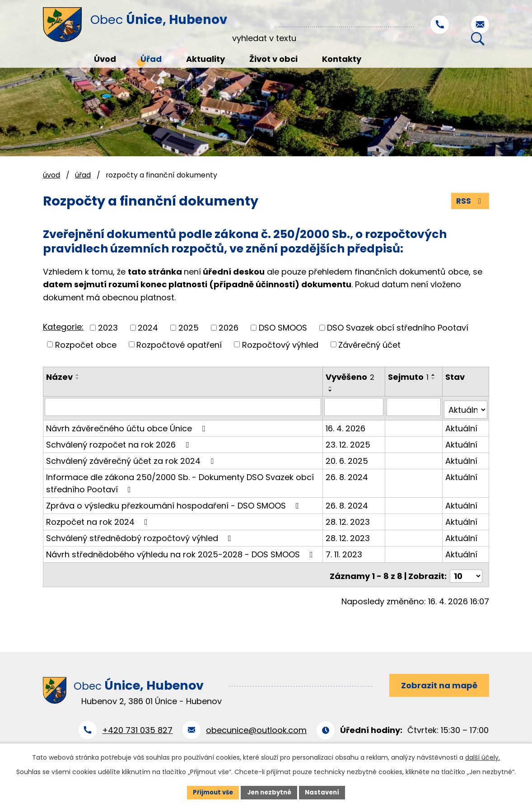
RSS (470, 202)
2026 (229, 328)
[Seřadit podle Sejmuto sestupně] (393, 392)
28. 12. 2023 (348, 519)
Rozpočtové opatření (179, 345)
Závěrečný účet (369, 345)
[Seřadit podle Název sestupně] (78, 379)
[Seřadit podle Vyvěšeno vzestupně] (331, 388)
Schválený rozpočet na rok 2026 (119, 442)
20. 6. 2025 (347, 458)
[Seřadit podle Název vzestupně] (78, 376)
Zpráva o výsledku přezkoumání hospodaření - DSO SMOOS (174, 503)
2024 (148, 328)
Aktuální (462, 426)
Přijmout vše (210, 792)
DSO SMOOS (283, 328)
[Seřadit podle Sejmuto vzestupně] (393, 388)
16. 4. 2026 (346, 426)
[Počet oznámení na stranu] (466, 571)
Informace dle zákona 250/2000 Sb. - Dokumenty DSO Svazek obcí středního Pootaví (180, 481)
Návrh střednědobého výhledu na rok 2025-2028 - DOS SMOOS (181, 552)
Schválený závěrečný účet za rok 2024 (132, 458)
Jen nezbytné (269, 792)
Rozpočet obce (86, 345)
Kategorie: (63, 328)
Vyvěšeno (350, 378)
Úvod (51, 175)
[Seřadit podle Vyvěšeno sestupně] (331, 392)
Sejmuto (409, 378)
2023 (108, 328)
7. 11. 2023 (344, 552)
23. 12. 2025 (348, 442)
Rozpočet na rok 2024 (99, 519)
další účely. (483, 757)
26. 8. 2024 (347, 474)
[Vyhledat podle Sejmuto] (414, 407)
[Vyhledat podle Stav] (466, 407)
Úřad (83, 175)
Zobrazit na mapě (436, 681)
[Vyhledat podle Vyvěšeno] (354, 407)
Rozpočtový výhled (280, 345)
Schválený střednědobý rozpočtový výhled (140, 535)
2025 (189, 328)
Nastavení (326, 792)
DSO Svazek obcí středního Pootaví (398, 328)
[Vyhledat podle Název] (183, 407)
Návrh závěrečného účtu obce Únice (127, 426)
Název (59, 378)
